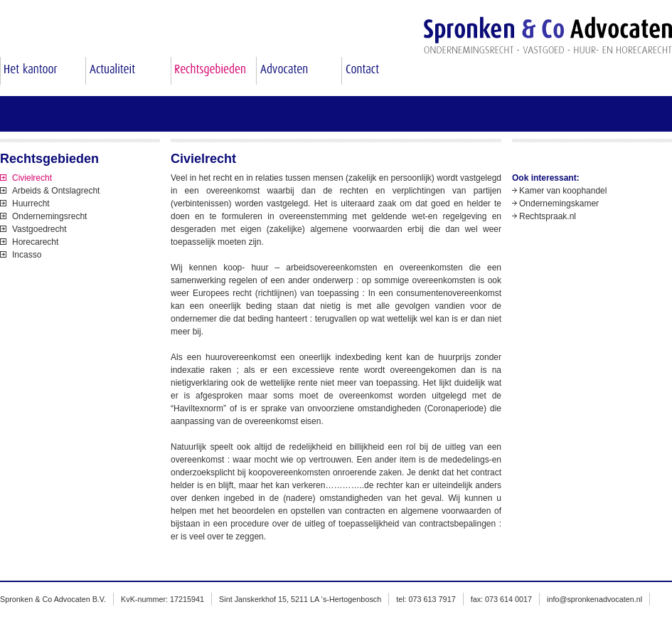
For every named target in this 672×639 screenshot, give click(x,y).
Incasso (27, 255)
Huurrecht (31, 204)
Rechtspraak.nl (548, 216)
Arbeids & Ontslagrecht (56, 191)
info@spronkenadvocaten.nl (594, 599)
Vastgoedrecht (39, 229)
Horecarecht (35, 242)
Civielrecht (32, 178)
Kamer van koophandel (563, 191)
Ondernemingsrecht (49, 216)
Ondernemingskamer (559, 204)
